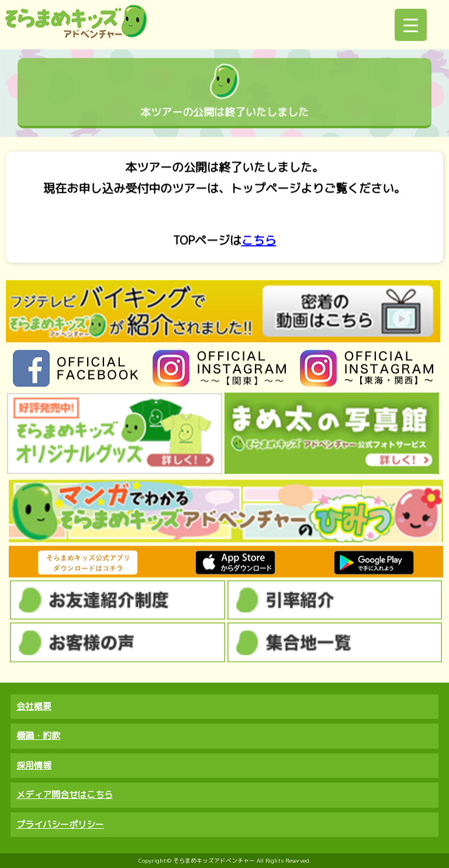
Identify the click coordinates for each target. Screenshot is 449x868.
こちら (259, 240)
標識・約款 (38, 736)
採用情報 (34, 765)
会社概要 (34, 706)
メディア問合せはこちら (65, 795)
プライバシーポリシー (60, 824)
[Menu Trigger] (411, 25)
